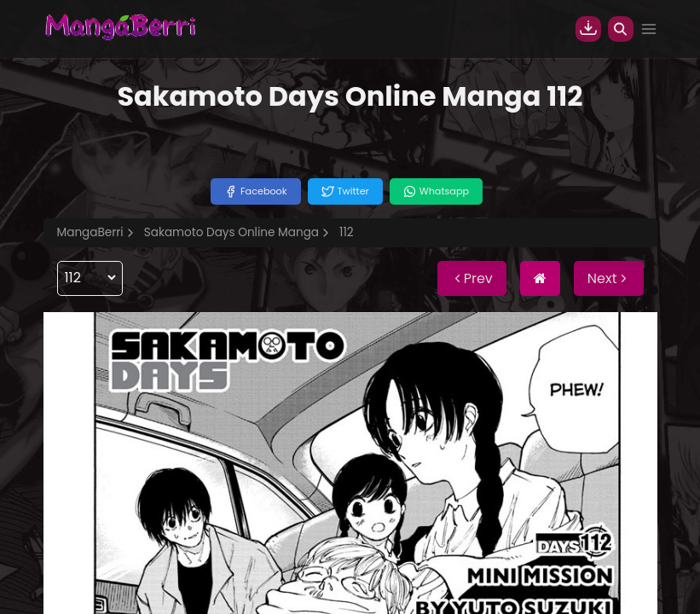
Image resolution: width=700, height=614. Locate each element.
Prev (472, 278)
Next (609, 278)
